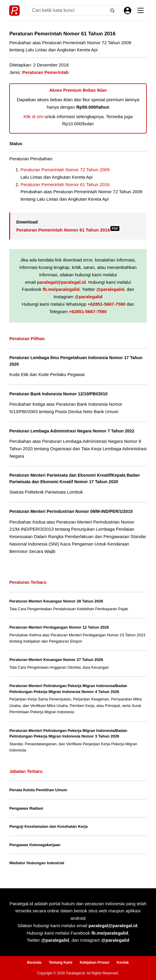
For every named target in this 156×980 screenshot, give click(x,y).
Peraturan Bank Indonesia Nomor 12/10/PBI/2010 (58, 394)
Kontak (123, 962)
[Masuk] (128, 11)
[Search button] (113, 11)
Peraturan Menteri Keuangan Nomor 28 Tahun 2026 (56, 601)
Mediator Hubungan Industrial (37, 863)
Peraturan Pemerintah (46, 72)
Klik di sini (33, 116)
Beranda (34, 962)
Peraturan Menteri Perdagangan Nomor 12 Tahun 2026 (59, 627)
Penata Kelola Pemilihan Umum (38, 790)
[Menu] (141, 10)
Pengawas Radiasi (26, 808)
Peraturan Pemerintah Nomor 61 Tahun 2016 (65, 184)
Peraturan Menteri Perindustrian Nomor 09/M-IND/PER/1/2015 (71, 511)
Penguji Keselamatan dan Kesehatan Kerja (48, 826)
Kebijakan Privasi (95, 962)
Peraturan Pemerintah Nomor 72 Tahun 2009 (65, 170)
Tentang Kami (60, 962)
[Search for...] (67, 11)
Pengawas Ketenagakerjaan (35, 845)
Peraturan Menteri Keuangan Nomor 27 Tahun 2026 (56, 660)
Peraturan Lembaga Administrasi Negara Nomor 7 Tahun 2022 (72, 431)
